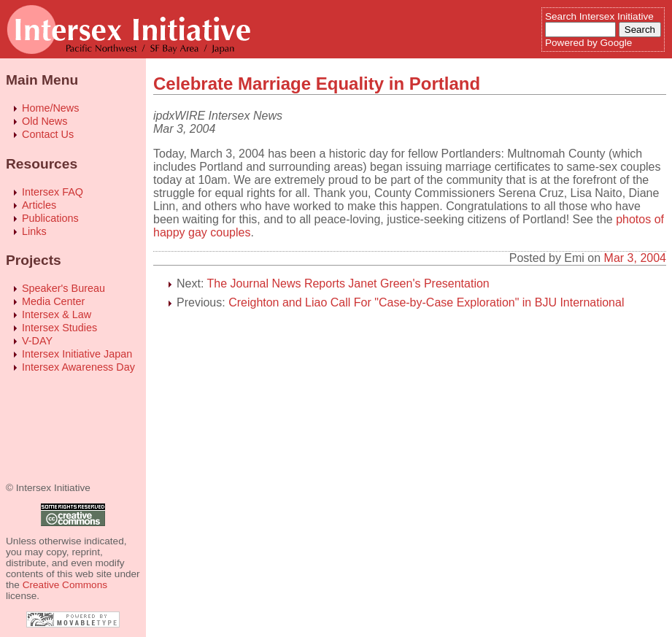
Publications (50, 218)
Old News (45, 121)
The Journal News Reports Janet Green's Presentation (348, 283)
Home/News (50, 108)
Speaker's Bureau (63, 288)
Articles (39, 205)
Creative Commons (65, 585)
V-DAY (37, 341)
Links (34, 231)
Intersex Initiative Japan (77, 354)
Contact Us (48, 134)
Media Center (53, 301)
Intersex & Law (57, 314)
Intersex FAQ (53, 192)
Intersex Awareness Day (78, 367)
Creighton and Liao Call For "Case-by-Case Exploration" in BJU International (426, 302)
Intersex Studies (59, 328)
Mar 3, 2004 (635, 258)
